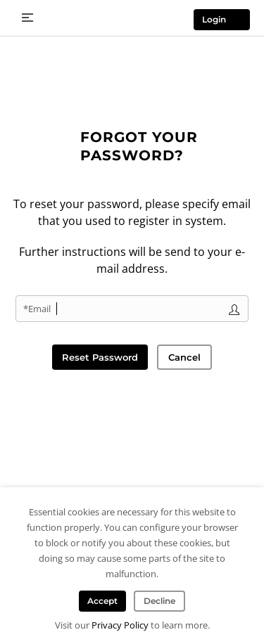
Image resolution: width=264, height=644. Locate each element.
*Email (37, 309)
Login (214, 19)
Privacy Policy (120, 625)
